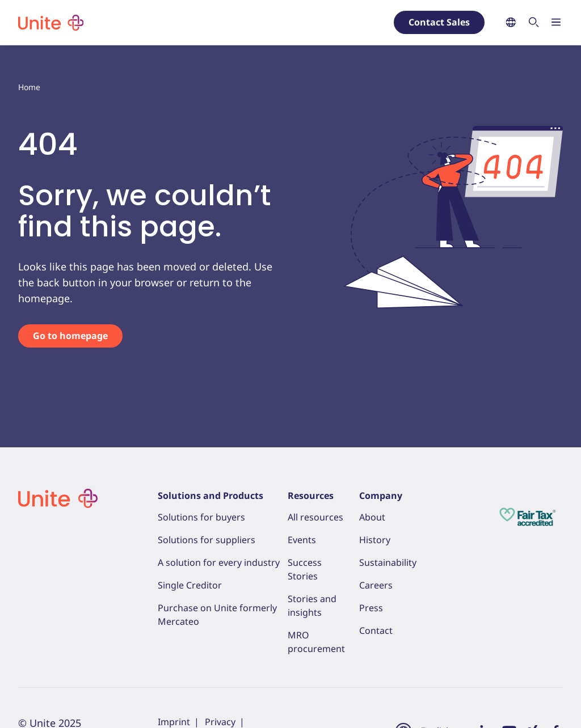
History (375, 540)
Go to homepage (70, 336)
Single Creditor (190, 585)
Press (371, 608)
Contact (376, 630)
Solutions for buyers (201, 517)
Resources (311, 496)
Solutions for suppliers (207, 540)
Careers (376, 585)
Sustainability (388, 562)
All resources (315, 517)
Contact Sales (439, 22)
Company (381, 496)
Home (29, 87)
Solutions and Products (210, 496)
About (372, 517)
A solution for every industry (219, 562)
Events (302, 540)
